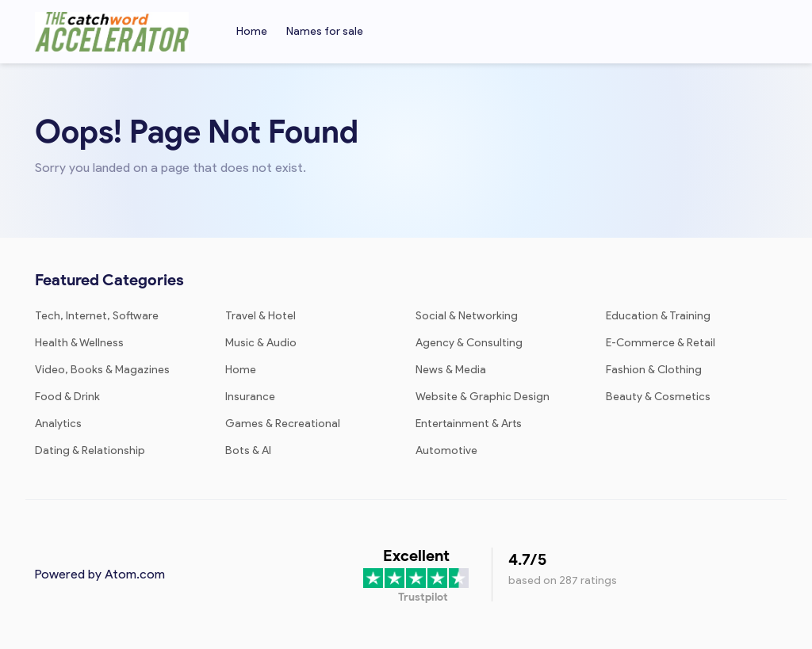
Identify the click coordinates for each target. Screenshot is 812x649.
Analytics (58, 424)
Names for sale (325, 31)
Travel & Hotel (260, 316)
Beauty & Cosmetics (658, 397)
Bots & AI (248, 450)
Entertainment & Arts (469, 424)
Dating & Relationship (90, 450)
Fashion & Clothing (654, 370)
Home (252, 31)
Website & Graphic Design (483, 397)
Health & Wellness (79, 343)
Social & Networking (467, 316)
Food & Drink (67, 397)
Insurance (250, 397)
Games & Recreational (283, 424)
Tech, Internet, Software (97, 316)
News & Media (451, 370)
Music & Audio (261, 343)
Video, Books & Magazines (102, 370)
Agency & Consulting (469, 343)
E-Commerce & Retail (661, 343)
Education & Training (658, 316)
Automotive (446, 450)
